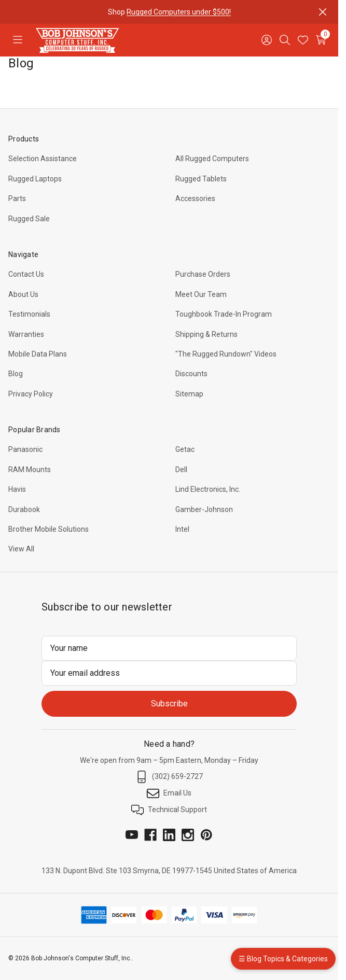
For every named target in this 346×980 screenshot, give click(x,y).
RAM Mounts (30, 470)
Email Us (169, 793)
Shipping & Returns (206, 334)
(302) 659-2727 (169, 777)
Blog (16, 374)
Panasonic (25, 449)
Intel (182, 529)
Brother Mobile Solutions (49, 529)
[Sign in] (266, 40)
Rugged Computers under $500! (179, 12)
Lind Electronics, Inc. (208, 489)
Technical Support (169, 810)
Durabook (24, 509)
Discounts (191, 374)
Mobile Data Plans (38, 354)
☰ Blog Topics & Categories (283, 959)
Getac (185, 449)
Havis (17, 489)
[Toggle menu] (17, 40)
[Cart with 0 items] (321, 40)
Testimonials (29, 314)
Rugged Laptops (35, 179)
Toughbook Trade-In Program (224, 314)
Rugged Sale (29, 219)
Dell (181, 470)
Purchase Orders (203, 274)
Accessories (195, 198)
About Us (23, 294)
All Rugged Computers (212, 159)
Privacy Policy (31, 394)
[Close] (323, 12)
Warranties (26, 334)
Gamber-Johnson (204, 509)
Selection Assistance (43, 159)
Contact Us (26, 274)
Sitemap (189, 394)
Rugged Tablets (201, 179)
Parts (17, 198)
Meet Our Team (201, 294)
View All (21, 549)
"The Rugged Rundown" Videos (226, 354)
